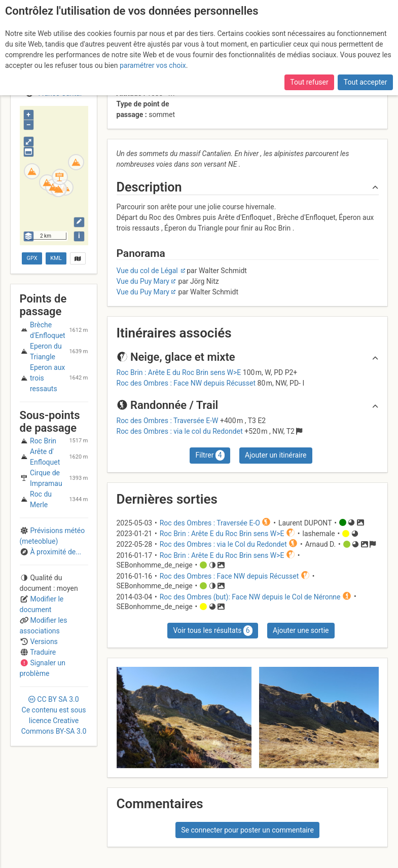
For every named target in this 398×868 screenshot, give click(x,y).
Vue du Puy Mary (143, 281)
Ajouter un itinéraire (276, 455)
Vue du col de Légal (148, 271)
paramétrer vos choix (153, 65)
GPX (32, 258)
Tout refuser (309, 82)
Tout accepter (366, 82)
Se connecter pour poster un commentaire (247, 830)
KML (56, 258)
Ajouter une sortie (301, 630)
